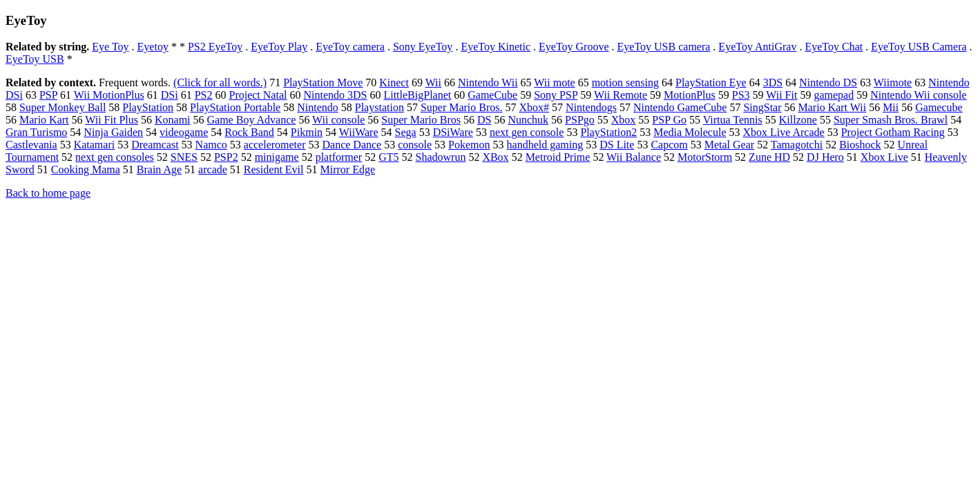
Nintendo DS (828, 82)
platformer (339, 157)
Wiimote (893, 82)
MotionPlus (690, 95)
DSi (170, 95)
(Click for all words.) (220, 82)
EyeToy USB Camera (919, 47)
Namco (211, 145)
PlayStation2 (608, 132)
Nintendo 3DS (335, 95)
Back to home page (48, 193)
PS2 (204, 95)
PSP (48, 95)
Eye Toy (110, 47)
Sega (406, 132)
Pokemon (469, 145)
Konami (173, 120)
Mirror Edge (348, 169)
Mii (891, 107)
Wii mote (554, 82)
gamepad (834, 95)
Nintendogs (591, 107)
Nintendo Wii (488, 82)
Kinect (394, 82)
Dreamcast (155, 145)
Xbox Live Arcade (783, 132)
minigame (277, 157)
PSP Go (669, 120)
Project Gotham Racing (893, 132)
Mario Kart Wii (833, 107)
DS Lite (617, 145)
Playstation (379, 107)
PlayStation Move (323, 82)
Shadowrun (441, 157)
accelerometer (275, 145)
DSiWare (453, 132)
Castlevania (31, 145)
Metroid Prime (558, 157)
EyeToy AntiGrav (757, 47)
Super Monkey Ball (63, 107)
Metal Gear (729, 145)
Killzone (798, 120)
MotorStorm (705, 157)
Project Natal (258, 95)
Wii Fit (781, 95)
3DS (773, 82)
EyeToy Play (279, 47)
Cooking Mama (86, 169)
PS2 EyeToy (215, 47)
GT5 (388, 157)
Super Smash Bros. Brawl (891, 120)
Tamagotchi (797, 145)
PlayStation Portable (235, 107)
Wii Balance (634, 157)
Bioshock (860, 145)
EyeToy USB (35, 59)
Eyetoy (153, 47)
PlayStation (148, 107)
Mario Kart (44, 120)
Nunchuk (528, 120)
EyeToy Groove (574, 47)
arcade (213, 169)
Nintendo (318, 107)
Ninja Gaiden (113, 132)
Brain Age (159, 169)
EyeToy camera (350, 47)
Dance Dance (352, 145)
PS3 (741, 95)
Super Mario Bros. (462, 107)
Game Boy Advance (252, 120)
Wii (433, 82)
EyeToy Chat (834, 47)
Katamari (95, 145)
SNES (184, 157)
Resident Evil (274, 169)
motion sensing (625, 82)
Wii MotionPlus (109, 95)
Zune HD (769, 157)
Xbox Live (884, 157)
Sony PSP (556, 95)
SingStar (762, 107)
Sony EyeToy (423, 47)
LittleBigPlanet (417, 95)
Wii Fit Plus (112, 120)
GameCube (492, 95)
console (415, 145)
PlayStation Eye (711, 82)
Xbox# (535, 107)
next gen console (527, 132)
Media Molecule (690, 132)
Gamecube (939, 107)
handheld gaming (545, 145)
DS (484, 120)
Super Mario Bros (421, 120)
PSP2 (226, 157)
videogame (184, 132)
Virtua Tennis (733, 120)
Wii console (338, 120)
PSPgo (580, 120)
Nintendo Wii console (918, 95)
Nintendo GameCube (680, 107)
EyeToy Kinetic (496, 47)
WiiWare (359, 132)
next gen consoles (115, 157)
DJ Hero (825, 157)
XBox (495, 157)
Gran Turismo (36, 132)
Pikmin (307, 132)
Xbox (624, 120)
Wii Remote (621, 95)
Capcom (669, 145)
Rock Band (249, 132)
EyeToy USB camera (664, 47)
